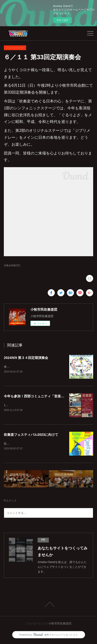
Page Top (48, 605)
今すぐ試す (63, 20)
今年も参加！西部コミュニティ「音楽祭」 (36, 396)
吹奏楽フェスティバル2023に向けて (31, 435)
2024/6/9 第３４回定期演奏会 (26, 358)
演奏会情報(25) (12, 265)
